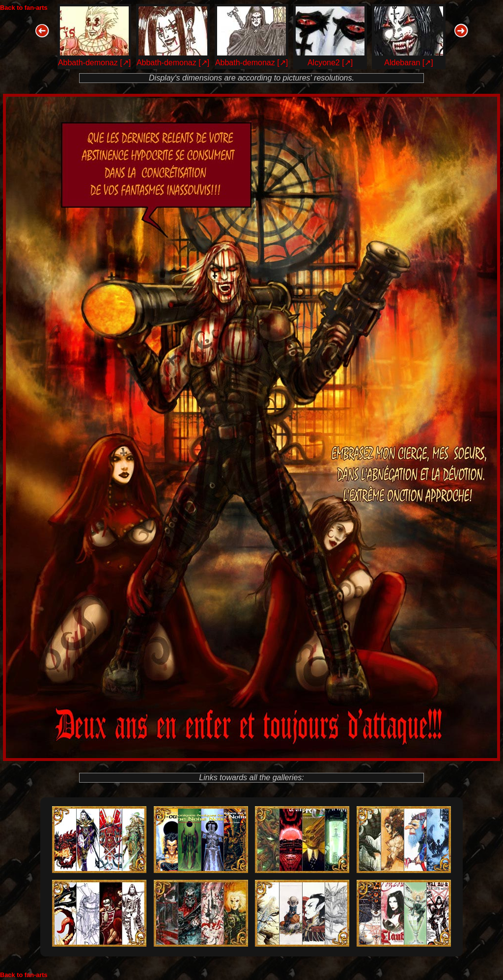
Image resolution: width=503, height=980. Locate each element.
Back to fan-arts (24, 8)
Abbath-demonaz (88, 63)
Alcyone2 (324, 63)
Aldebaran (402, 63)
